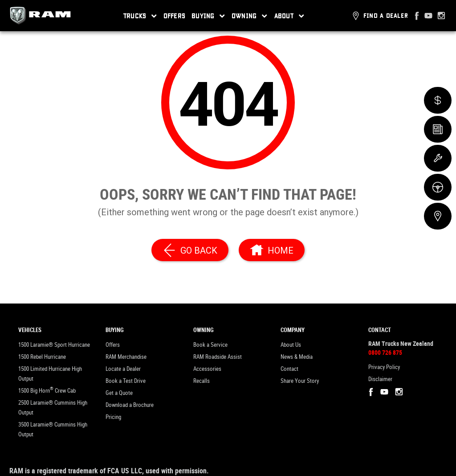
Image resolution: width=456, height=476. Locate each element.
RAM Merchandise (126, 357)
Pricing (113, 417)
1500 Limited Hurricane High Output (50, 374)
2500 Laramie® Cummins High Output (53, 408)
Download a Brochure (130, 405)
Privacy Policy (384, 367)
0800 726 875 (385, 353)
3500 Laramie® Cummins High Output (53, 429)
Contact (289, 369)
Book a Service (210, 345)
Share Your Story (300, 381)
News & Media (297, 357)
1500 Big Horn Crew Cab (47, 390)
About (289, 16)
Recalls (202, 381)
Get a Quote (119, 393)
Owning (250, 16)
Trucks (140, 16)
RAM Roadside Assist (218, 357)
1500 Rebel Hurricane (42, 357)
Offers (175, 16)
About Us (291, 345)
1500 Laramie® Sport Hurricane (54, 345)
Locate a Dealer (123, 369)
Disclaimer (380, 379)
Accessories (207, 369)
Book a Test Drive (126, 381)
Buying (208, 16)
